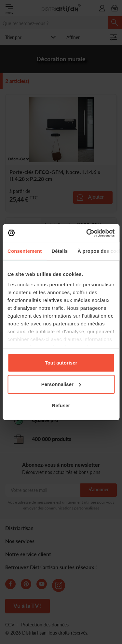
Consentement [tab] (25, 251)
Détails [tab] (60, 251)
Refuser (61, 405)
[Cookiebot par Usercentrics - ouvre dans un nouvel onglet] (87, 233)
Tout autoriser (61, 363)
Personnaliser (61, 384)
